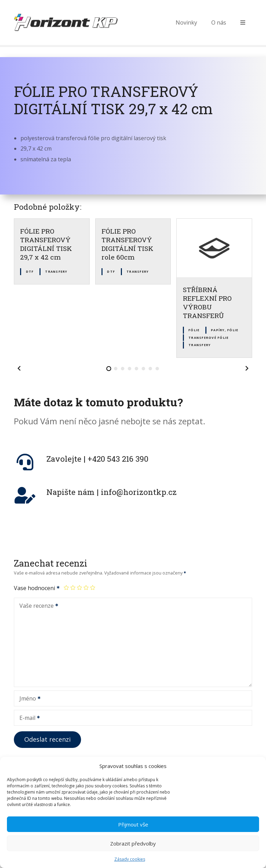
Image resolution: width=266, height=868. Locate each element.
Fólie (194, 330)
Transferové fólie (209, 338)
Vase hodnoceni (37, 588)
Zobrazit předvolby (133, 856)
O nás (219, 22)
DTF (30, 272)
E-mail (27, 718)
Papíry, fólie (225, 330)
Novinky (186, 22)
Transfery (56, 272)
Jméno (28, 699)
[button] (19, 368)
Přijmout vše (133, 837)
